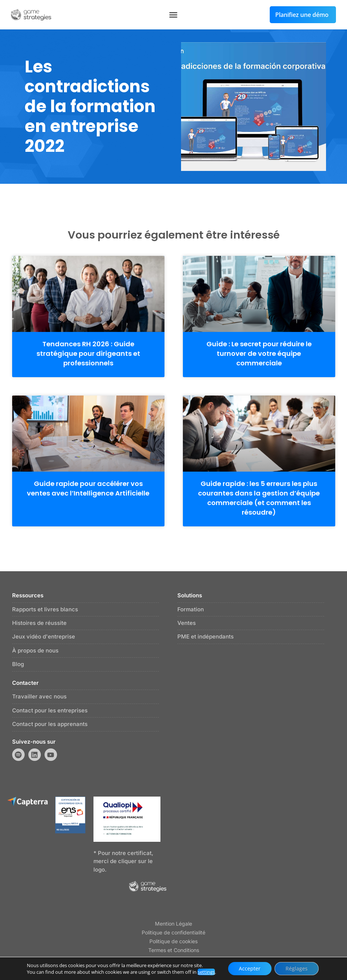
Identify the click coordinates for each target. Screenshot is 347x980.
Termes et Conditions (174, 950)
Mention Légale (173, 924)
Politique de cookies (173, 941)
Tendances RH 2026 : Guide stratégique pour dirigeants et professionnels (88, 353)
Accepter (250, 968)
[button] (173, 15)
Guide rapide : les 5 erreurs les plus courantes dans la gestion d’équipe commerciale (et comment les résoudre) (259, 498)
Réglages (297, 968)
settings (206, 972)
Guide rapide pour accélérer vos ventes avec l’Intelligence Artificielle (88, 488)
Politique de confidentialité (173, 932)
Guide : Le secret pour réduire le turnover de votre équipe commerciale (259, 353)
